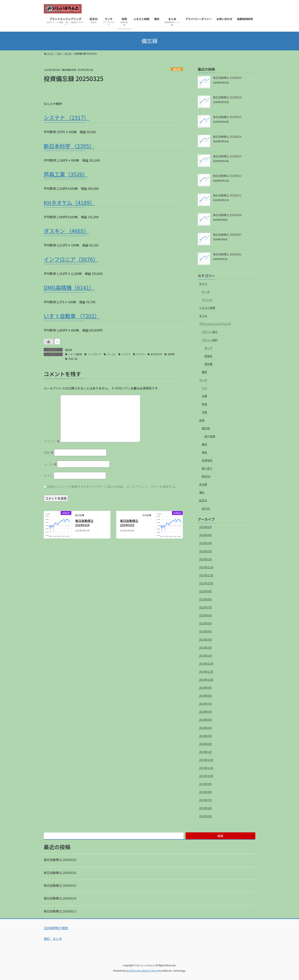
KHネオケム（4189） (69, 203)
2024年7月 (205, 704)
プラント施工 (210, 332)
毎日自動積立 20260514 (227, 137)
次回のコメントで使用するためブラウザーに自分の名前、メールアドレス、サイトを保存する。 (113, 487)
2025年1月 (205, 656)
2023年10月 (206, 776)
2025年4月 (205, 631)
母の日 (206, 509)
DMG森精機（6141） (69, 287)
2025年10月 (206, 583)
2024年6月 (205, 712)
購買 (204, 372)
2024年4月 (205, 728)
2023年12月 (206, 760)
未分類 (203, 484)
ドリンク (207, 300)
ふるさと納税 (207, 308)
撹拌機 (208, 364)
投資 (202, 420)
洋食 (204, 412)
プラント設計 (210, 340)
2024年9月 (205, 688)
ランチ (203, 380)
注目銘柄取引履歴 (56, 928)
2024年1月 (205, 752)
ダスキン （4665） (66, 231)
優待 (204, 444)
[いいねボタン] (48, 342)
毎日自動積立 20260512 (227, 176)
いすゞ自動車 (75, 354)
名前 (49, 452)
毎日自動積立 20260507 (227, 235)
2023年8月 (205, 792)
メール (50, 464)
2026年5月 (205, 527)
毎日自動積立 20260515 (227, 117)
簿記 (202, 492)
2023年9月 (205, 784)
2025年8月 (205, 599)
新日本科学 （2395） (69, 146)
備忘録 (177, 69)
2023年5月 (205, 816)
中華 (204, 396)
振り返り (207, 468)
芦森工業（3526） (66, 174)
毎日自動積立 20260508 (227, 215)
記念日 (203, 500)
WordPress (132, 971)
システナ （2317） (66, 117)
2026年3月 (205, 543)
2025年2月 (205, 648)
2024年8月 (205, 696)
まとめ (203, 316)
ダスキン (141, 354)
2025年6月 (205, 615)
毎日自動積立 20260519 (227, 78)
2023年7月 (205, 800)
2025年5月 (205, 623)
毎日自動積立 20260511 (227, 195)
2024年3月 (205, 736)
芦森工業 (73, 359)
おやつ (203, 284)
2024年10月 (206, 680)
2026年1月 (205, 559)
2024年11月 (206, 672)
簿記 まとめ (53, 939)
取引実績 (210, 436)
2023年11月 (206, 768)
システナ (126, 354)
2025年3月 (205, 640)
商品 (204, 452)
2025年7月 (205, 607)
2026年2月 (205, 551)
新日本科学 (156, 354)
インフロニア (94, 354)
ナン (204, 388)
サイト (48, 476)
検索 (220, 836)
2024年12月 (206, 664)
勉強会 (208, 356)
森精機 (171, 354)
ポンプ (208, 348)
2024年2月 (205, 744)
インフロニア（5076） (71, 259)
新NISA (206, 476)
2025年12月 (206, 567)
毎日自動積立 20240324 (84, 523)
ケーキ (206, 292)
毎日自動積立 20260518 (227, 97)
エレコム (111, 354)
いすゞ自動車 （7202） (72, 316)
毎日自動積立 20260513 (227, 156)
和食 (204, 404)
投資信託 (207, 460)
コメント (52, 441)
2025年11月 (206, 575)
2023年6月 (205, 808)
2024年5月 (205, 720)
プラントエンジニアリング (215, 324)
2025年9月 (205, 591)
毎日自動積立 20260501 (227, 254)
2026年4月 (205, 535)
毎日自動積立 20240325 (129, 523)
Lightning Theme (149, 971)
